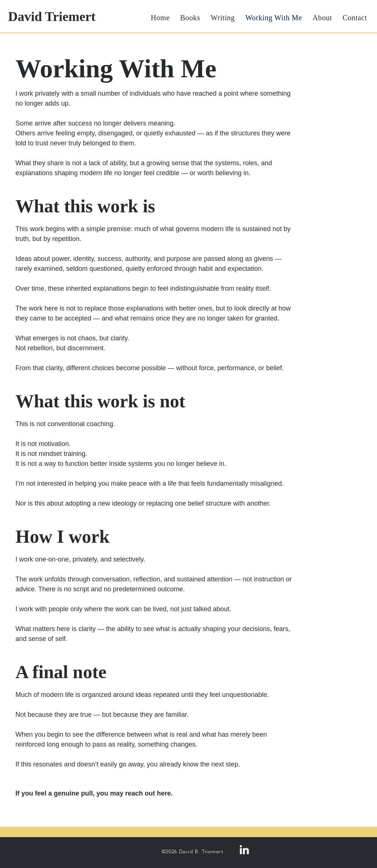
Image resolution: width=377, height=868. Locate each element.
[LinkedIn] (244, 851)
